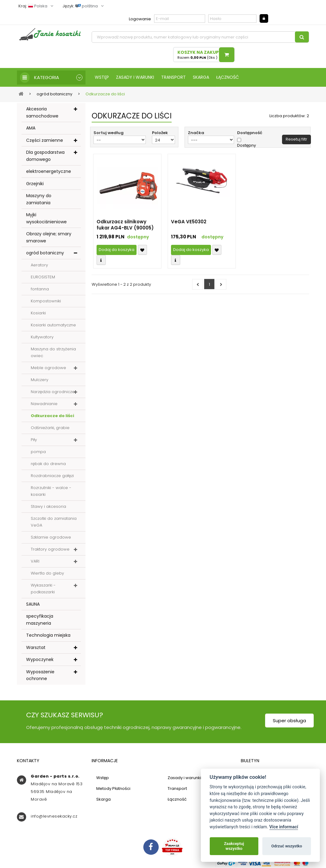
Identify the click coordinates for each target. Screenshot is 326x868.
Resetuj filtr (296, 139)
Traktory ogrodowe (50, 549)
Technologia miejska (48, 635)
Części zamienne (45, 140)
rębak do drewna (48, 464)
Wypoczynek (40, 659)
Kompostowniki (46, 301)
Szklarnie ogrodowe (51, 537)
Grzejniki (35, 184)
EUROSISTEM (43, 277)
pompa (38, 452)
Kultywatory (42, 337)
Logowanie (140, 19)
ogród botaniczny (45, 253)
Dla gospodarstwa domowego (45, 156)
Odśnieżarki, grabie (50, 428)
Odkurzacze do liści (52, 416)
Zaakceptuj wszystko (234, 846)
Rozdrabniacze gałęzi (52, 476)
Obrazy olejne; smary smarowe (49, 237)
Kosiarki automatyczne (53, 325)
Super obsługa (289, 721)
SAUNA (33, 604)
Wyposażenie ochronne (40, 675)
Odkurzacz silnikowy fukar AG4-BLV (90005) (125, 225)
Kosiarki (38, 313)
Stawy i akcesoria (48, 506)
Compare (101, 260)
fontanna (40, 289)
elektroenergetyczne (49, 171)
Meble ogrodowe (48, 368)
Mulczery (40, 380)
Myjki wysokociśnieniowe (46, 218)
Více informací (284, 827)
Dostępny (246, 145)
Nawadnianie (44, 404)
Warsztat (36, 647)
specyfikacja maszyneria (40, 620)
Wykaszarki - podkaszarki (43, 589)
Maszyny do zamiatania (39, 199)
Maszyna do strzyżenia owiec (53, 352)
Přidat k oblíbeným (142, 250)
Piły (34, 440)
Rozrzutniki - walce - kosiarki (51, 491)
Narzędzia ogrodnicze (53, 392)
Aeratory (39, 265)
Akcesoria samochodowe (42, 112)
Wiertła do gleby (47, 573)
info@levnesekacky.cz (54, 816)
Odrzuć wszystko (287, 846)
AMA (31, 128)
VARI (35, 561)
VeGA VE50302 (189, 222)
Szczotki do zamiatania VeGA (54, 522)
